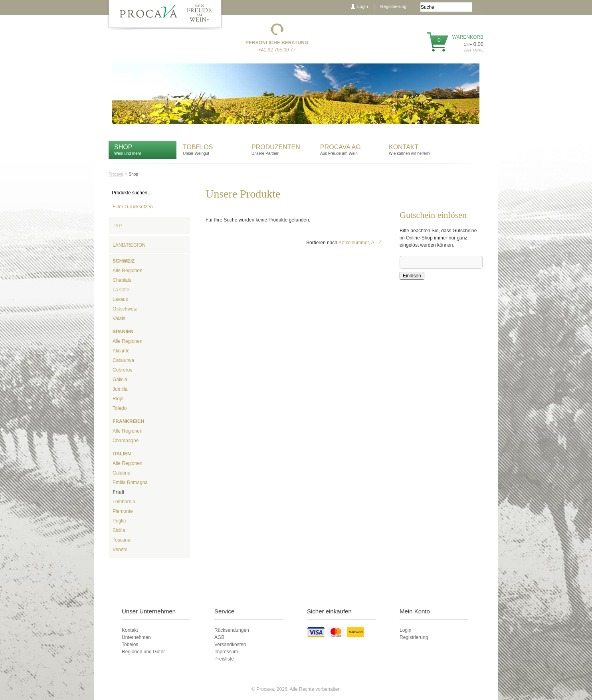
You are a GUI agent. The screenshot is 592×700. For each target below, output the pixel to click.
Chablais (122, 280)
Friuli (118, 492)
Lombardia (124, 502)
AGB (219, 637)
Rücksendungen (232, 630)
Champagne (126, 441)
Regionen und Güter (143, 652)
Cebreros (122, 370)
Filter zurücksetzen (133, 207)
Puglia (119, 521)
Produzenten (276, 147)
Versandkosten (230, 645)
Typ (117, 226)
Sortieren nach (322, 243)
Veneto (120, 550)
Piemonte (123, 511)
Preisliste (224, 659)
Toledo (120, 408)
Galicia (120, 380)
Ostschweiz (125, 309)
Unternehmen (136, 637)
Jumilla (120, 389)
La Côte (121, 290)
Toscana (122, 540)
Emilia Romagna (130, 482)
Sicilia (119, 530)
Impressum (226, 652)
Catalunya (123, 360)
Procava (116, 174)
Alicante (121, 351)
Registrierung (393, 6)
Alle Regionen (128, 271)
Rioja (118, 399)
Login (363, 6)
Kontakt (405, 147)
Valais (119, 318)
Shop (123, 147)
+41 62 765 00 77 (277, 50)
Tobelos (198, 147)
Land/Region (129, 245)
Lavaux (120, 299)
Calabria (122, 473)
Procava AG (341, 147)
